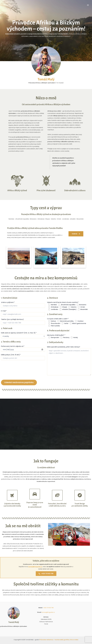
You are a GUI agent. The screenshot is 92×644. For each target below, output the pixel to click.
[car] (35, 494)
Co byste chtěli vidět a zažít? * (58, 319)
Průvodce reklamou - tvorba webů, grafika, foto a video (59, 640)
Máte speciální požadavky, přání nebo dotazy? (64, 347)
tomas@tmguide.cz (35, 567)
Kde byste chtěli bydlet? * (56, 335)
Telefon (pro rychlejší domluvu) (12, 319)
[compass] (80, 495)
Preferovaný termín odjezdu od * (13, 346)
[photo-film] (57, 495)
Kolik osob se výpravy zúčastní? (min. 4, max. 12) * (19, 333)
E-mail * (4, 311)
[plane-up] (12, 495)
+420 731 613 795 (46, 574)
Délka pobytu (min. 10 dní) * (11, 355)
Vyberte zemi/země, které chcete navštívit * (63, 302)
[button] (76, 234)
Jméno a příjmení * (8, 302)
